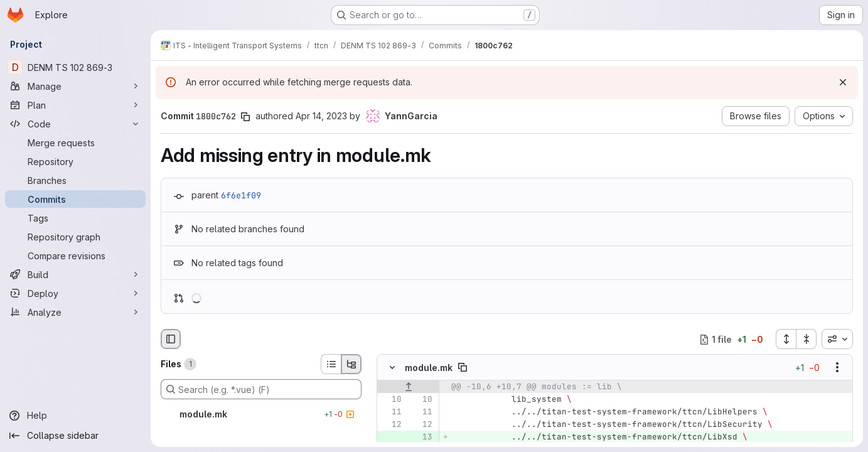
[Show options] (837, 368)
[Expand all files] (786, 339)
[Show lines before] (408, 387)
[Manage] (75, 86)
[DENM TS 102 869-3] (75, 67)
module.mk (429, 368)
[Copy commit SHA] (245, 117)
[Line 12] (391, 425)
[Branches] (75, 180)
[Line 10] (391, 400)
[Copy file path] (463, 368)
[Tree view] (351, 364)
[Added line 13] (422, 438)
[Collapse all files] (806, 339)
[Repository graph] (75, 237)
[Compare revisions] (75, 256)
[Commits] (75, 199)
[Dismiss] (843, 82)
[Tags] (75, 218)
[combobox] (837, 339)
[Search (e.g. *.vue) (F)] (261, 389)
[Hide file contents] (392, 368)
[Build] (75, 274)
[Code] (75, 124)
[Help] (75, 416)
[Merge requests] (75, 143)
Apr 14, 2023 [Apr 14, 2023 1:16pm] (321, 116)
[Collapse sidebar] (75, 436)
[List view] (331, 364)
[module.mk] (261, 414)
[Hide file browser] (171, 339)
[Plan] (75, 105)
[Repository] (75, 161)
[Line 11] (391, 412)
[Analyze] (75, 312)
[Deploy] (75, 293)
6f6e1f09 (241, 195)
